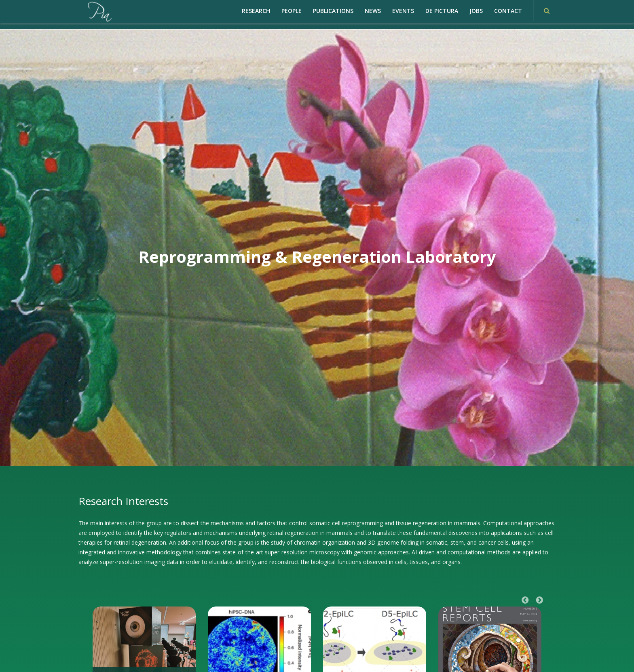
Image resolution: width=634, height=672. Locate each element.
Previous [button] (525, 600)
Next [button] (539, 600)
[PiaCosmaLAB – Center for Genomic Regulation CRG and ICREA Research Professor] (99, 11)
